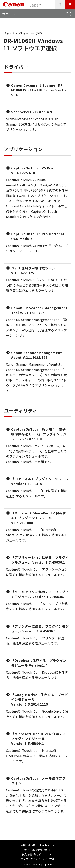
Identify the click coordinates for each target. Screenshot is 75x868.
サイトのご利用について (38, 850)
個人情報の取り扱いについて (38, 854)
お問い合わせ (28, 845)
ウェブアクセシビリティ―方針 (38, 859)
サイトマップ (47, 845)
